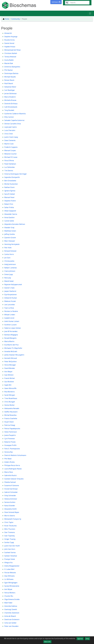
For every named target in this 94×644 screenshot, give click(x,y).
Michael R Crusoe (11, 157)
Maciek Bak (9, 63)
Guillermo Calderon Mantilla (15, 114)
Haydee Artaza (10, 47)
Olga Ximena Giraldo (12, 599)
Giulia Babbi (9, 60)
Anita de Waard (10, 616)
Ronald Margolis (10, 338)
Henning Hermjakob (12, 244)
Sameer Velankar (11, 556)
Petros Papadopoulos (12, 429)
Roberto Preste (10, 442)
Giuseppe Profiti (10, 445)
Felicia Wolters (10, 593)
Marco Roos (9, 472)
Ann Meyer (8, 372)
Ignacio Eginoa (10, 191)
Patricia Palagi (10, 425)
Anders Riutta (9, 462)
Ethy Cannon (9, 117)
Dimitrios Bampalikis (12, 67)
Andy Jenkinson (10, 264)
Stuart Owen (9, 422)
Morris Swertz (10, 516)
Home (6, 19)
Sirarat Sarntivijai (11, 489)
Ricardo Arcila (9, 40)
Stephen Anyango (11, 37)
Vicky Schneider (10, 496)
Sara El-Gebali (10, 194)
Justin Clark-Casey (11, 137)
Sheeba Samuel (10, 482)
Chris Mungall (10, 402)
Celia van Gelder (10, 623)
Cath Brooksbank (11, 107)
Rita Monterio (9, 392)
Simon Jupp (9, 274)
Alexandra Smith (10, 509)
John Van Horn (10, 549)
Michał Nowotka (10, 415)
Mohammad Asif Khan (12, 50)
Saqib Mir (8, 385)
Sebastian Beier (10, 87)
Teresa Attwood (10, 57)
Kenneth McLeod (11, 358)
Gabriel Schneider (11, 492)
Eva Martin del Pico (11, 345)
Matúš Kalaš (9, 281)
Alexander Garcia (11, 214)
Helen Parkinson (11, 432)
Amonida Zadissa (11, 606)
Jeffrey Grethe (10, 234)
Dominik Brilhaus (11, 104)
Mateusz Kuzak (10, 301)
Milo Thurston (10, 529)
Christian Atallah (11, 53)
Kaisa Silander (10, 506)
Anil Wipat (8, 589)
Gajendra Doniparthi (12, 177)
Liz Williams (9, 579)
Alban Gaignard (10, 211)
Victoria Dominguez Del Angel (15, 174)
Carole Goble (9, 221)
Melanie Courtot (10, 154)
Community (16, 19)
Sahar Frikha (9, 207)
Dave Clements (10, 140)
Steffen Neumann (11, 412)
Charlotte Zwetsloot (12, 613)
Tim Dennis (9, 171)
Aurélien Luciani (10, 325)
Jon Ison (7, 258)
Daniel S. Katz (9, 288)
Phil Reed (8, 459)
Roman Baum (9, 80)
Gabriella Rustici (11, 475)
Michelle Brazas (10, 100)
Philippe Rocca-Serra (12, 465)
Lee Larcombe (10, 305)
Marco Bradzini (10, 97)
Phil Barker (9, 70)
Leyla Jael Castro (11, 127)
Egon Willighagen (11, 583)
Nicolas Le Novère (11, 311)
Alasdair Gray (9, 228)
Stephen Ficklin (10, 201)
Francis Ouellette (11, 418)
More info (47, 642)
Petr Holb (8, 248)
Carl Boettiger (10, 90)
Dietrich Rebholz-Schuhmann (15, 455)
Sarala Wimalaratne (12, 586)
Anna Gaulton (9, 217)
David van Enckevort (12, 619)
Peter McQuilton (10, 362)
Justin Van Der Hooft (12, 546)
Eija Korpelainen (11, 295)
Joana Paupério (10, 435)
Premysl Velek (10, 559)
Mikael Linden (10, 315)
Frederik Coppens (11, 147)
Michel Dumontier (11, 184)
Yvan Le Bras (9, 308)
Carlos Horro (9, 254)
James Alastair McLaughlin (14, 355)
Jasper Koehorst (10, 291)
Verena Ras (9, 452)
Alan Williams (9, 576)
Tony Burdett (9, 110)
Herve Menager (10, 365)
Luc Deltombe (9, 167)
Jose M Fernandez (11, 331)
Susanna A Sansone (12, 485)
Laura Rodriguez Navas (13, 469)
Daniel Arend (9, 43)
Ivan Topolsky (10, 536)
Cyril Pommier (10, 439)
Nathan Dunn (9, 187)
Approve (80, 639)
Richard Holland (10, 251)
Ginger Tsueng (10, 539)
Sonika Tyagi (9, 542)
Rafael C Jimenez (11, 268)
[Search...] (79, 3)
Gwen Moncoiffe (10, 388)
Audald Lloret (9, 318)
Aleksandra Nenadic (12, 408)
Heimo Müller (9, 405)
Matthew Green (10, 231)
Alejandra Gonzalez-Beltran (15, 224)
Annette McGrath (11, 351)
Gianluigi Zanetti (11, 609)
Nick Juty (8, 278)
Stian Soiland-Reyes (12, 512)
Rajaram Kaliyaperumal (13, 284)
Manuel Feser (9, 197)
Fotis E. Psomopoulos (12, 449)
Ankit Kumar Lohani (12, 321)
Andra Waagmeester (12, 566)
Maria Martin (9, 341)
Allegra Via (8, 563)
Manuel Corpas (10, 150)
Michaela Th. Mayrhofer (13, 348)
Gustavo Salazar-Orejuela (14, 479)
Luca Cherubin (10, 130)
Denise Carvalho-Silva (13, 124)
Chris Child (8, 134)
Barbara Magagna (11, 335)
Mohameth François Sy (13, 519)
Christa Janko (9, 261)
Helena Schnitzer (11, 499)
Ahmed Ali (8, 33)
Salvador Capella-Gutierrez (14, 120)
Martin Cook (9, 144)
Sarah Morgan (10, 395)
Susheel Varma (10, 552)
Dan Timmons (10, 532)
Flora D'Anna (9, 161)
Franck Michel (10, 378)
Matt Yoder (8, 603)
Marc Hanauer (10, 241)
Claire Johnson (10, 271)
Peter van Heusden (11, 626)
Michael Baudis (10, 77)
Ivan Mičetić (9, 375)
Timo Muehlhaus (11, 398)
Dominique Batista (11, 73)
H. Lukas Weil (9, 569)
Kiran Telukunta (10, 526)
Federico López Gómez (13, 328)
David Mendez (10, 368)
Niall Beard (9, 83)
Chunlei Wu (9, 596)
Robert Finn (9, 204)
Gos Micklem (9, 382)
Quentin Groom (10, 238)
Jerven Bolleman (10, 94)
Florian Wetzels (10, 573)
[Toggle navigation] (90, 13)
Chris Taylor (9, 522)
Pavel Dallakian (10, 164)
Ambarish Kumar (11, 298)
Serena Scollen (10, 502)
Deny (87, 639)
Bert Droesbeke (10, 181)
